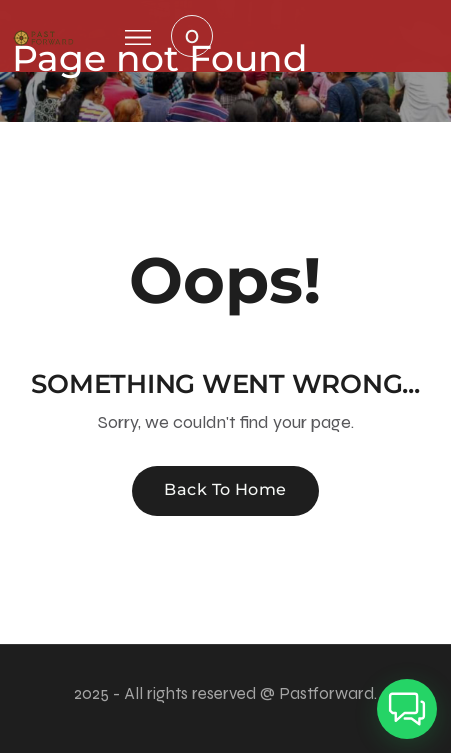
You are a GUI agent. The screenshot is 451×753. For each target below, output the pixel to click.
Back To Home (225, 489)
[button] (407, 709)
